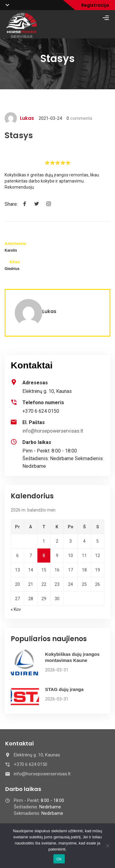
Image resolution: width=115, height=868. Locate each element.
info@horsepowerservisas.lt (53, 431)
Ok (59, 859)
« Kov (16, 609)
